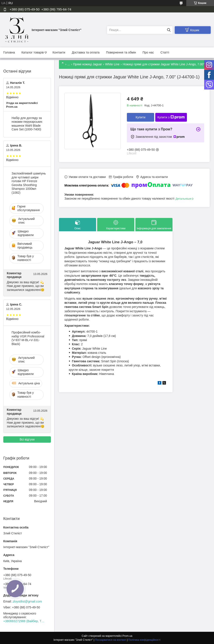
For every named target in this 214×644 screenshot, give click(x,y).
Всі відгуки (27, 439)
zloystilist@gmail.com (27, 601)
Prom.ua (127, 636)
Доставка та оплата (86, 52)
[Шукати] (169, 30)
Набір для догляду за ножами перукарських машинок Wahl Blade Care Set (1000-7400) (27, 124)
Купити (141, 117)
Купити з (171, 117)
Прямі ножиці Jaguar (88, 64)
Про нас (148, 52)
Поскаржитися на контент (110, 640)
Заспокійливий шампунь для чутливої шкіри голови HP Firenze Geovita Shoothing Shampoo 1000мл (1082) (29, 183)
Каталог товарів (33, 52)
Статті (165, 52)
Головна (9, 52)
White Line (112, 64)
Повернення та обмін (121, 52)
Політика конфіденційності (144, 640)
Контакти (59, 52)
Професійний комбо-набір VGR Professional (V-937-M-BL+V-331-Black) (28, 338)
